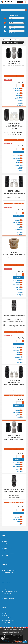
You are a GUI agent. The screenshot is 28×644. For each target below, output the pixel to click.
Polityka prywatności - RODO (10, 591)
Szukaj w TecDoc (8, 618)
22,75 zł (20, 271)
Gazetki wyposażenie (9, 553)
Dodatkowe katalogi (8, 573)
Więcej (6, 76)
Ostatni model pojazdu (9, 620)
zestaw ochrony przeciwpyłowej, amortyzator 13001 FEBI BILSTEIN (14, 192)
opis (12, 13)
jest (12, 40)
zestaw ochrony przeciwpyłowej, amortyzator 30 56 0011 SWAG (14, 382)
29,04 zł (20, 338)
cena (16, 40)
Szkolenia (6, 555)
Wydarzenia (7, 551)
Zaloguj (6, 613)
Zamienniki (19, 76)
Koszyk (5, 616)
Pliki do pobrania (8, 594)
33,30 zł (20, 507)
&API (25, 641)
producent (6, 40)
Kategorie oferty (8, 548)
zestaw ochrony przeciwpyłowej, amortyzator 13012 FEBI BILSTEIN (14, 63)
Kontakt (6, 541)
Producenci (6, 546)
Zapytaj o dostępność (19, 152)
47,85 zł (20, 209)
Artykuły (6, 544)
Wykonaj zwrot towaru (9, 598)
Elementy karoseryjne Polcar (11, 570)
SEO (23, 641)
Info (20, 642)
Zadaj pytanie (7, 623)
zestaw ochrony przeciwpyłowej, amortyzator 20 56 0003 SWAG (14, 438)
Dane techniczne (12, 76)
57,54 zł (20, 146)
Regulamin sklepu (8, 589)
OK (17, 642)
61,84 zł (20, 453)
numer (4, 13)
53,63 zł (20, 399)
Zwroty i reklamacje (8, 596)
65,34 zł (20, 82)
